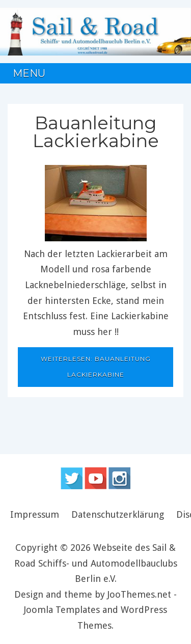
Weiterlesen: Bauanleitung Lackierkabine (96, 367)
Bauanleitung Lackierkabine (96, 132)
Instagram (119, 478)
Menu (29, 73)
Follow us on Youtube (95, 478)
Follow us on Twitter (72, 478)
